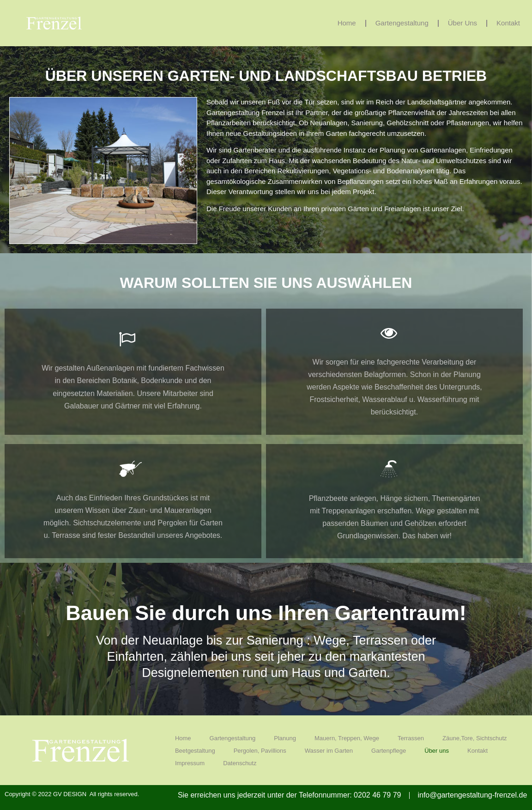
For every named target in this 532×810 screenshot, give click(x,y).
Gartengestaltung (402, 23)
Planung (285, 738)
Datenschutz (240, 763)
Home (347, 23)
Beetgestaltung (195, 751)
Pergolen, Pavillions (260, 751)
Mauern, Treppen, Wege (347, 738)
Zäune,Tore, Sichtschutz (475, 738)
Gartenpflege (389, 751)
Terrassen (411, 738)
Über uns (462, 23)
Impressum (190, 763)
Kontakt (508, 23)
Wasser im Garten (329, 751)
